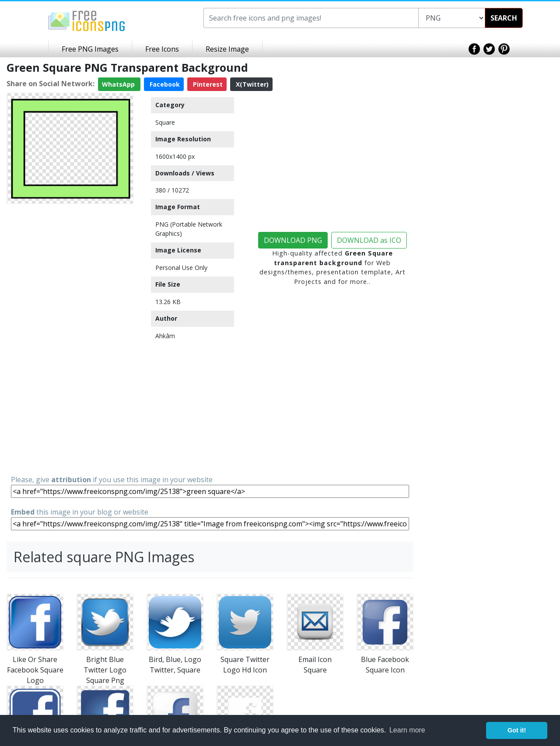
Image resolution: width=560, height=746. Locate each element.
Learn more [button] (407, 730)
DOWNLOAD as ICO (369, 240)
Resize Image (227, 49)
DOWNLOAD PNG (293, 240)
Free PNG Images (90, 49)
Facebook (164, 84)
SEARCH (504, 18)
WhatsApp (119, 84)
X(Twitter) (251, 84)
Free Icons (162, 49)
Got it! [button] (517, 730)
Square (165, 122)
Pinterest (207, 84)
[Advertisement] (70, 339)
